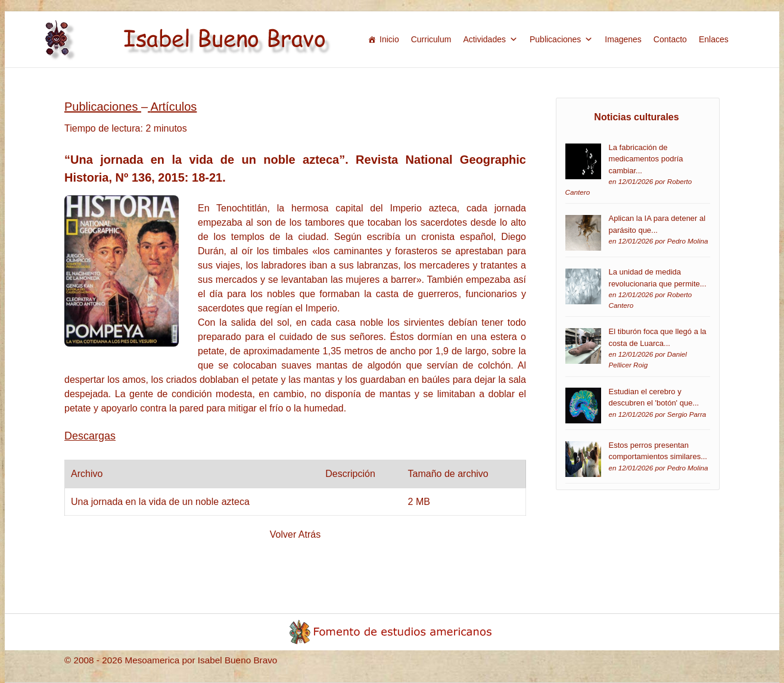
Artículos (174, 107)
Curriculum (431, 39)
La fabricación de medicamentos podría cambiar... (646, 159)
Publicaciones (561, 39)
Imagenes (623, 39)
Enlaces (714, 39)
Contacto (670, 39)
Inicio (389, 39)
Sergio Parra (687, 414)
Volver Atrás (295, 534)
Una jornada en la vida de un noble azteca (160, 502)
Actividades (490, 39)
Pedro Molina (688, 241)
